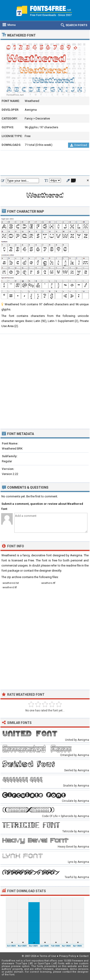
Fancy (29, 118)
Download (79, 145)
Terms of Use (48, 956)
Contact (84, 956)
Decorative (43, 118)
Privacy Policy (68, 956)
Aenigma (31, 110)
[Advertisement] (45, 163)
